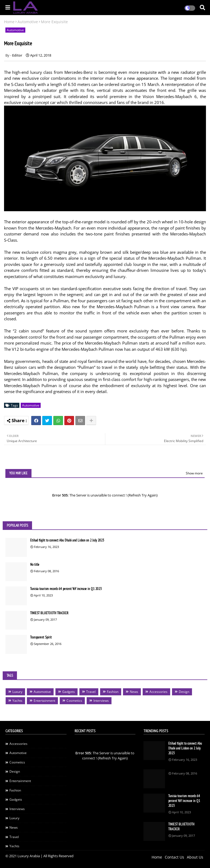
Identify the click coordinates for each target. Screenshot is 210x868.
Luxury (17, 692)
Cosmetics (74, 701)
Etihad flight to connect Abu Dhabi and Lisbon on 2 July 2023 (67, 540)
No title (35, 565)
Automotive (28, 22)
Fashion (113, 692)
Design (184, 692)
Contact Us (174, 857)
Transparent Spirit (41, 637)
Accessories (158, 692)
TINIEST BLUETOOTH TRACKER (49, 613)
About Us (195, 857)
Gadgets (69, 692)
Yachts (17, 701)
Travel (91, 692)
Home (9, 22)
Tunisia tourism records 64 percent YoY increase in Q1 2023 (66, 589)
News (134, 692)
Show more (194, 473)
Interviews (101, 701)
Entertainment (44, 701)
